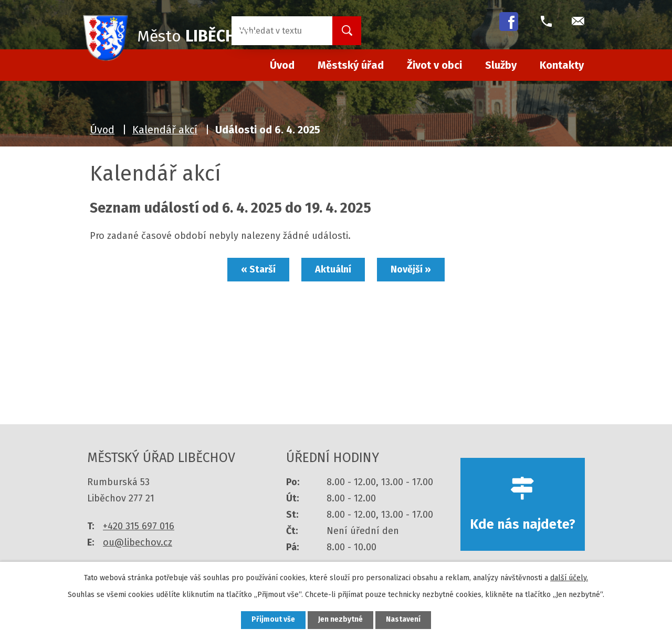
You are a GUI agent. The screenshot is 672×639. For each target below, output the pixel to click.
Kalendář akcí (165, 130)
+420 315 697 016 (139, 526)
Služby (501, 65)
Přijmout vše (272, 620)
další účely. (569, 577)
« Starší (257, 269)
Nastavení (404, 620)
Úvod (102, 130)
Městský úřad (351, 65)
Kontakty (562, 65)
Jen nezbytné (340, 620)
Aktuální (333, 269)
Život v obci (434, 65)
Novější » (412, 269)
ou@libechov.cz (138, 542)
